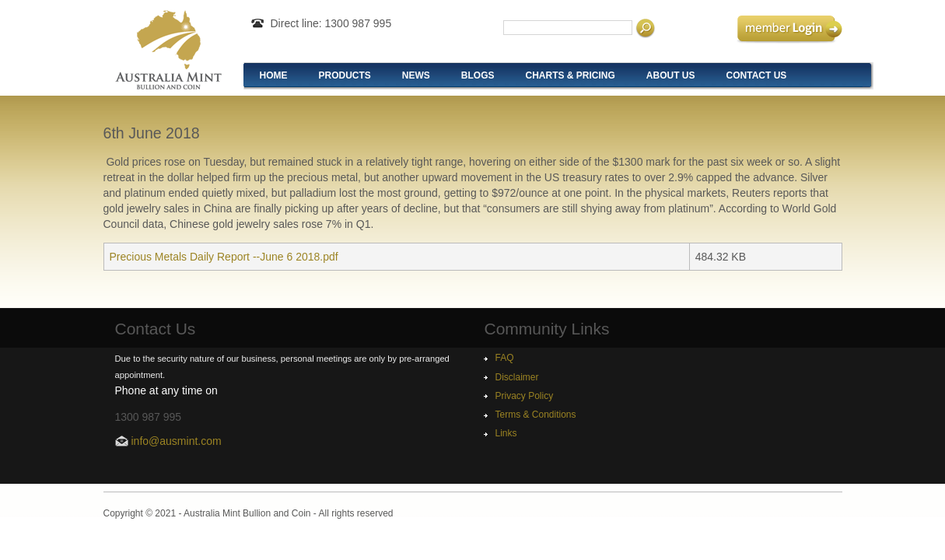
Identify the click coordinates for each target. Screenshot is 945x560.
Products (345, 75)
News (416, 75)
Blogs (478, 75)
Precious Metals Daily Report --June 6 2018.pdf (224, 257)
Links (506, 433)
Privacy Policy (525, 396)
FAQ (505, 358)
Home (274, 75)
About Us (671, 75)
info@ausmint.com (177, 441)
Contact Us (757, 75)
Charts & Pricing (570, 75)
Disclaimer (517, 377)
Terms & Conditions (536, 415)
